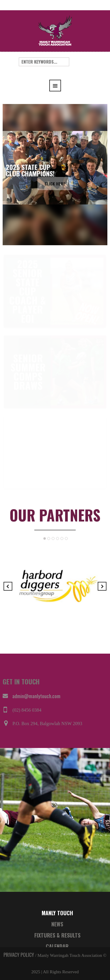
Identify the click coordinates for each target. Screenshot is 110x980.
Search (81, 62)
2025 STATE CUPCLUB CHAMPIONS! (30, 170)
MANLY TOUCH (57, 913)
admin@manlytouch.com (36, 696)
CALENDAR (57, 946)
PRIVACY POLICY (19, 955)
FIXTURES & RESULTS (57, 935)
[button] (7, 175)
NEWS (57, 924)
